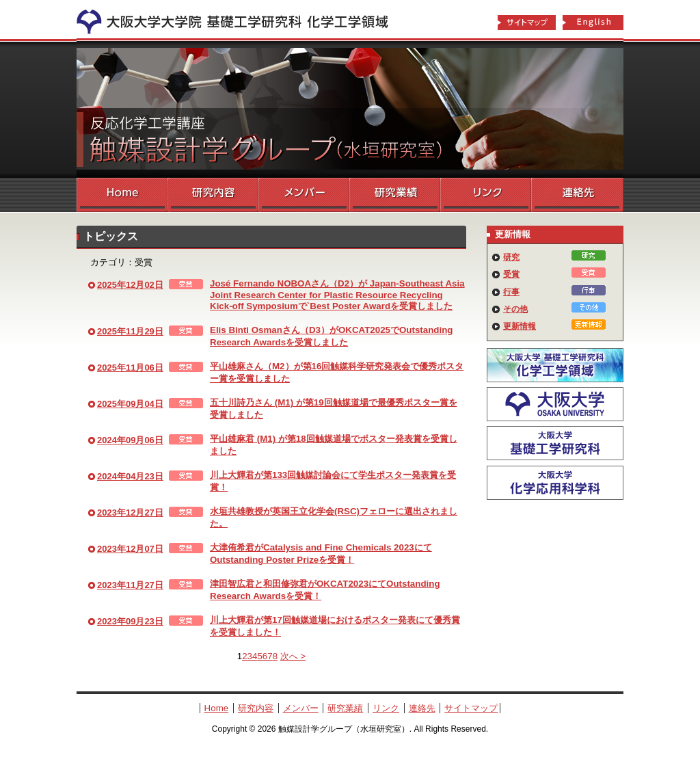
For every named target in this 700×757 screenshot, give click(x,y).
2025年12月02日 (130, 285)
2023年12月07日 (130, 549)
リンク (486, 195)
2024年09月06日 (130, 440)
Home (122, 195)
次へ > (293, 656)
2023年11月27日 (130, 585)
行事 (511, 292)
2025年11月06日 (130, 368)
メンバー (304, 195)
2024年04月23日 (130, 476)
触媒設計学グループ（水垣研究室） (350, 109)
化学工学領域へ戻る (241, 19)
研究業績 (395, 195)
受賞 (511, 274)
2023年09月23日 (130, 621)
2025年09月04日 (130, 404)
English (593, 23)
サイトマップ (526, 23)
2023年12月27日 (130, 513)
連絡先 (577, 195)
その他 (515, 309)
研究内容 (213, 195)
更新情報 (520, 326)
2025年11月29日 (130, 331)
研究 (511, 257)
